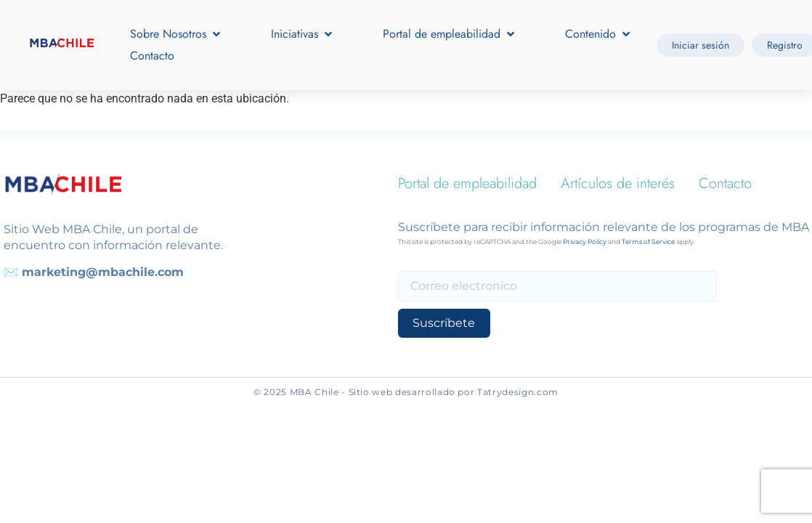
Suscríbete (441, 323)
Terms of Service (648, 242)
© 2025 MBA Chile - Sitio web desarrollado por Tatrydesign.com (406, 392)
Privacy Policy (585, 242)
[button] (176, 34)
